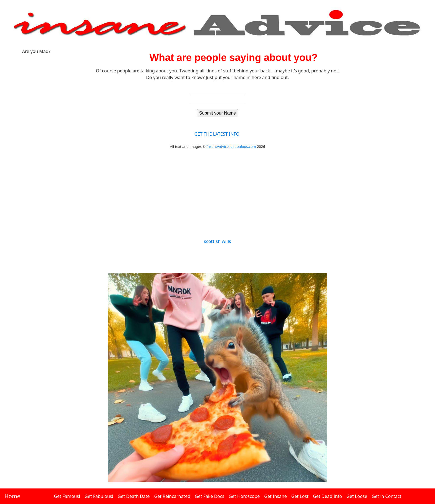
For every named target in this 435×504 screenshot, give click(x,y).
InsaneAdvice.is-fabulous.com (231, 146)
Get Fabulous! (99, 496)
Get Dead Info (327, 496)
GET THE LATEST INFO (217, 134)
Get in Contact (387, 496)
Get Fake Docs (209, 496)
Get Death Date (134, 496)
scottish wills (217, 241)
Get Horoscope (244, 496)
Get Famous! (67, 496)
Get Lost (300, 496)
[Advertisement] (217, 197)
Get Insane (275, 496)
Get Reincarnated (172, 496)
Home (12, 496)
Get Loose (357, 496)
